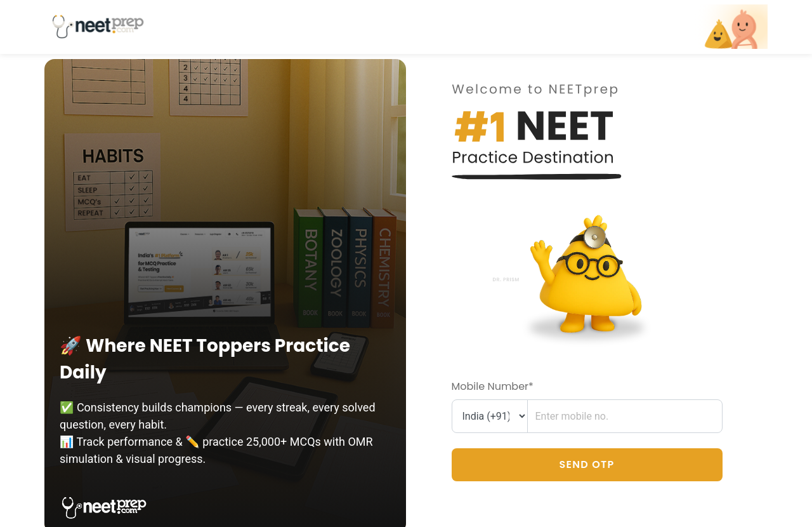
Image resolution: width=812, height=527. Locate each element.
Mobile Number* (493, 386)
